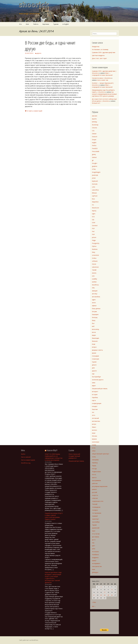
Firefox (94, 145)
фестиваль (96, 537)
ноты (94, 448)
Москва (94, 436)
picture (94, 237)
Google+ (95, 163)
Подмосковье (96, 472)
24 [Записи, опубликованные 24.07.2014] (105, 595)
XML (93, 288)
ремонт (94, 489)
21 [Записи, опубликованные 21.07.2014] (94, 595)
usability (94, 279)
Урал (94, 531)
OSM (94, 223)
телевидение (96, 507)
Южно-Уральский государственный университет (74, 456)
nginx (94, 214)
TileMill (94, 270)
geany (94, 154)
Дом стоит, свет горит (99, 58)
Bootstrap (95, 125)
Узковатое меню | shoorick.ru (102, 78)
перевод (95, 463)
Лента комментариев (28, 460)
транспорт (95, 519)
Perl (93, 231)
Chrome (94, 128)
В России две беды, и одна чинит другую (50, 46)
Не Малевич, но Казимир (100, 49)
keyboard (95, 181)
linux (93, 199)
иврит (94, 386)
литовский (95, 418)
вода (94, 344)
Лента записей (26, 457)
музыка (94, 439)
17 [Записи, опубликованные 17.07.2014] (105, 592)
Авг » (94, 606)
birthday (94, 122)
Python (94, 246)
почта (94, 475)
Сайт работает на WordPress (29, 640)
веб (93, 326)
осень (94, 457)
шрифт (94, 560)
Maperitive (95, 202)
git (93, 160)
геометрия (95, 359)
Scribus (94, 258)
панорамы (95, 460)
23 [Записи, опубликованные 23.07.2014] (101, 595)
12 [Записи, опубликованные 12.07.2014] (112, 590)
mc (93, 205)
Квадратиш (96, 47)
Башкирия (95, 314)
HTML (94, 169)
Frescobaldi (96, 151)
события (95, 498)
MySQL (94, 211)
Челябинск (95, 555)
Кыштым (95, 409)
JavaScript (95, 175)
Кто (20, 24)
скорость (95, 495)
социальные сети (98, 501)
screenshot (95, 255)
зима (94, 383)
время (94, 353)
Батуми (94, 311)
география (95, 356)
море (94, 433)
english (94, 143)
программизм (96, 480)
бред (94, 320)
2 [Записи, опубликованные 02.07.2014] (101, 587)
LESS (94, 187)
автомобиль (96, 297)
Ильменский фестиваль (100, 389)
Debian (94, 134)
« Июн (94, 602)
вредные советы (97, 350)
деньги (94, 365)
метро (94, 424)
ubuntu (94, 273)
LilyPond (95, 196)
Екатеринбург (96, 377)
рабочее (95, 483)
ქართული (95, 572)
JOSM (94, 178)
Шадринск (95, 558)
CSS (93, 131)
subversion (95, 267)
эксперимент (96, 563)
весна (94, 332)
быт (93, 323)
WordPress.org (26, 463)
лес (93, 412)
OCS (93, 217)
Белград (95, 317)
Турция (94, 525)
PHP (93, 234)
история (95, 394)
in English (66, 24)
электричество (97, 566)
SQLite (94, 264)
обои (94, 451)
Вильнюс (95, 341)
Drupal (94, 140)
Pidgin (94, 240)
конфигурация (97, 403)
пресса (94, 477)
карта (94, 400)
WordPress (95, 285)
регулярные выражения (100, 486)
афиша (94, 306)
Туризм (56, 24)
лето (94, 415)
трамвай (95, 516)
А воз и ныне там (102, 80)
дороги (39, 53)
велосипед (95, 329)
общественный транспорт (101, 454)
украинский (96, 528)
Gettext (94, 157)
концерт (95, 406)
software (95, 261)
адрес (94, 300)
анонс (94, 303)
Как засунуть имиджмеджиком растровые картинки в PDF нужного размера (104, 94)
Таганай (95, 504)
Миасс (94, 427)
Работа (36, 24)
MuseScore (95, 208)
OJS (93, 220)
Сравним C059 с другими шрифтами (104, 52)
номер (94, 445)
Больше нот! (96, 103)
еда (93, 374)
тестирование (97, 513)
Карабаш (95, 397)
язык (94, 569)
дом (93, 368)
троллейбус (96, 522)
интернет (95, 392)
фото (94, 540)
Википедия (95, 338)
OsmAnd (95, 226)
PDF (93, 228)
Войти (23, 454)
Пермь (94, 466)
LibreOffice (95, 190)
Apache (94, 119)
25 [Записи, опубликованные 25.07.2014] (108, 595)
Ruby (94, 252)
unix (93, 276)
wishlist (94, 282)
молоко (94, 430)
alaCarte (95, 116)
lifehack (94, 193)
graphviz (95, 166)
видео (94, 335)
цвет (94, 546)
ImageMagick (96, 172)
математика (96, 421)
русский (94, 492)
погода (94, 469)
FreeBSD (95, 148)
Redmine (95, 249)
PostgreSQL (96, 243)
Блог (27, 24)
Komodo (95, 184)
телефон (95, 510)
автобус (95, 294)
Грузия (94, 362)
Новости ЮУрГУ (52, 450)
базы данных (96, 309)
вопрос (94, 347)
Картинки (46, 24)
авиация (95, 291)
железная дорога (98, 380)
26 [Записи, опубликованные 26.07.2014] (112, 595)
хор (93, 543)
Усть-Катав (96, 534)
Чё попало (95, 552)
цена (94, 549)
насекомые (96, 442)
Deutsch (95, 137)
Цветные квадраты (98, 55)
